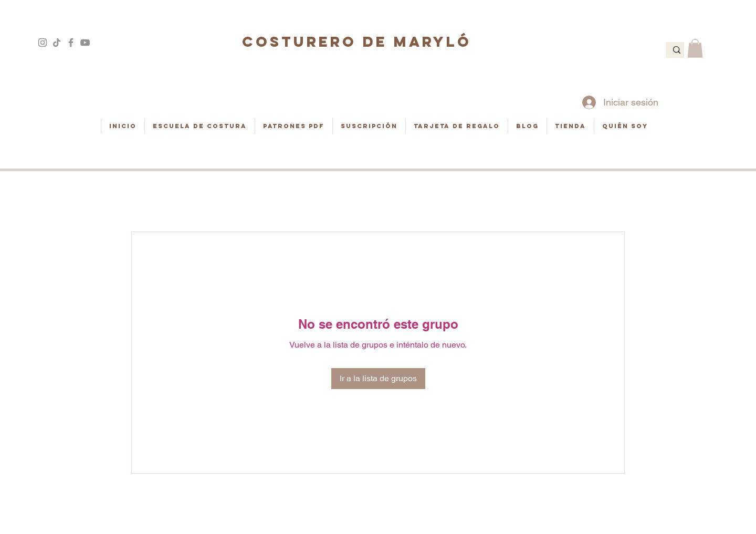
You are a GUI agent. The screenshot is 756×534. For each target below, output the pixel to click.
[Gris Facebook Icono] (71, 43)
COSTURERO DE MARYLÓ (357, 41)
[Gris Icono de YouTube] (85, 43)
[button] (695, 48)
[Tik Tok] (57, 43)
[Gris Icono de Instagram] (43, 43)
